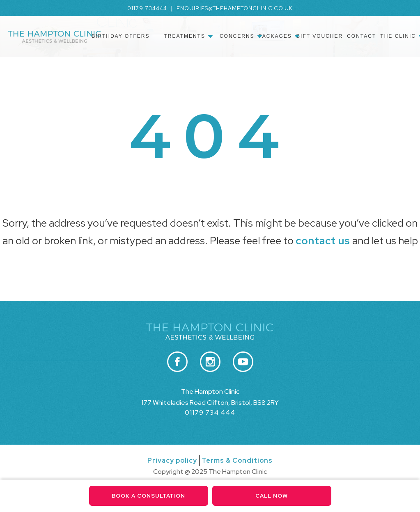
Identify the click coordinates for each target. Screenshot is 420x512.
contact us (323, 241)
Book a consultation (148, 496)
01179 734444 (147, 8)
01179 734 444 (210, 412)
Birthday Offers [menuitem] (120, 36)
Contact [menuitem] (361, 36)
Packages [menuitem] (275, 36)
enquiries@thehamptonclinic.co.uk (235, 8)
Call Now (272, 496)
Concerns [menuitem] (237, 36)
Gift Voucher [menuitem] (319, 36)
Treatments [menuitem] (184, 36)
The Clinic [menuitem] (398, 36)
